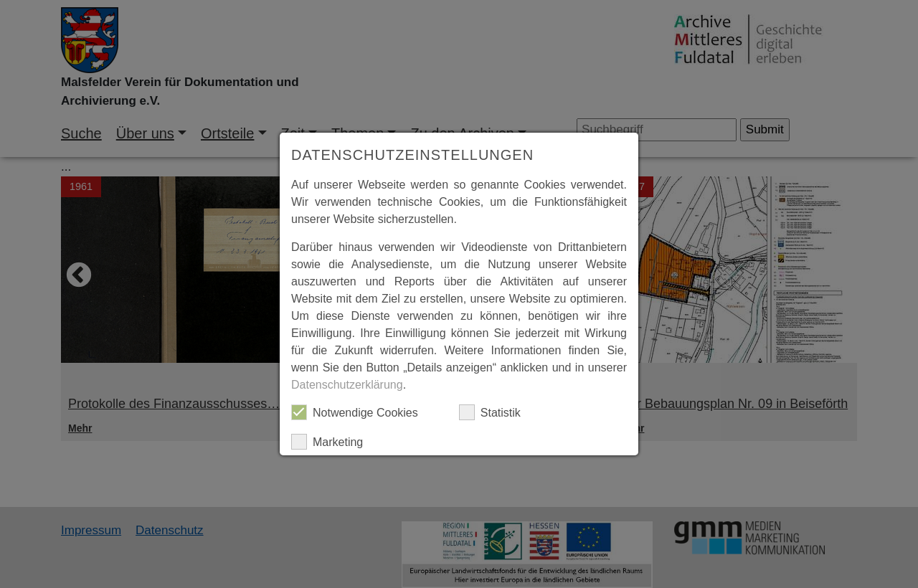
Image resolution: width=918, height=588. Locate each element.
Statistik (490, 412)
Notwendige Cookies (355, 412)
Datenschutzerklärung (347, 385)
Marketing (327, 442)
